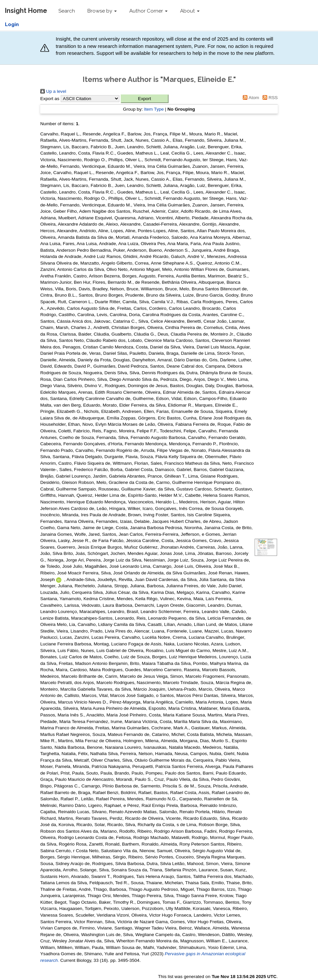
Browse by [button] (102, 11)
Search (67, 11)
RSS (269, 98)
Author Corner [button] (148, 11)
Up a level (53, 91)
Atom (250, 98)
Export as (50, 99)
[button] (145, 99)
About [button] (190, 11)
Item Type (154, 109)
